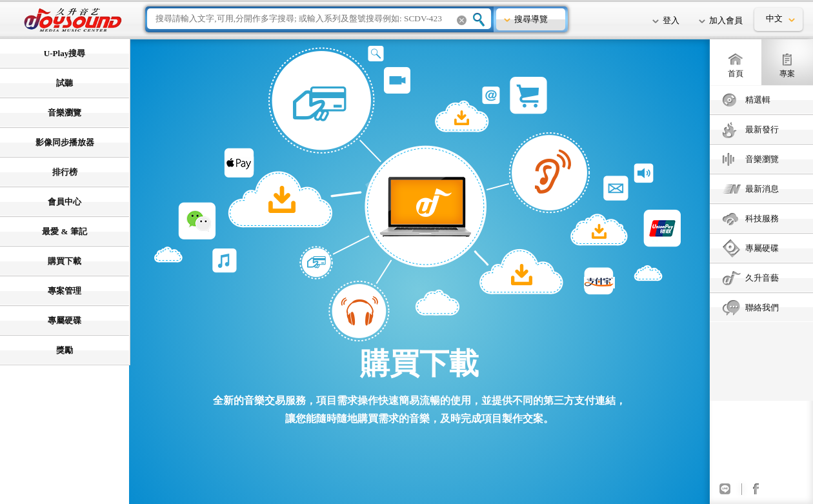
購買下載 (65, 261)
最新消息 (762, 189)
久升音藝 (762, 278)
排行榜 (65, 172)
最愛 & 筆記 (64, 231)
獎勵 (65, 350)
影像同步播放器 (65, 142)
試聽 (65, 83)
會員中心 (65, 202)
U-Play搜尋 (65, 53)
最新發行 (762, 129)
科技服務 (762, 218)
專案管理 (65, 291)
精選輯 (758, 100)
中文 (774, 18)
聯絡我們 (762, 307)
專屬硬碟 (762, 248)
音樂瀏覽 (762, 159)
